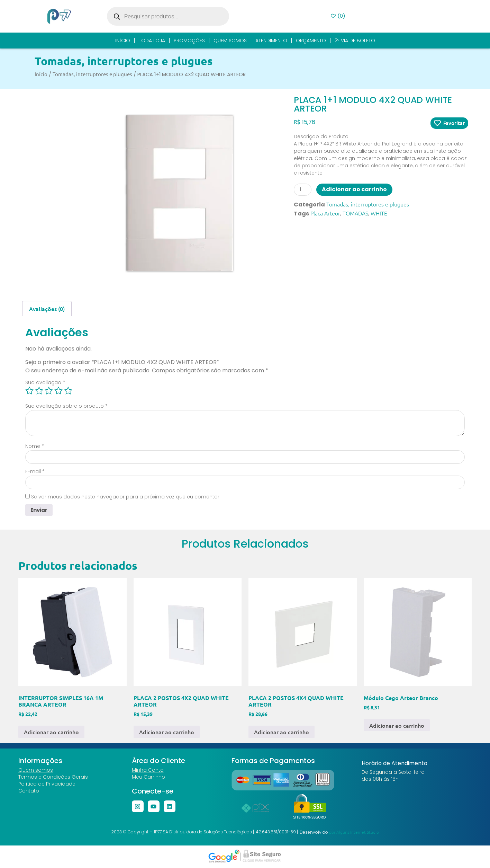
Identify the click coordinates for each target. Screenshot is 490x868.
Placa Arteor (325, 213)
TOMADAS (355, 213)
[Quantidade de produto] (303, 190)
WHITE (379, 213)
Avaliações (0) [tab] (47, 309)
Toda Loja (152, 41)
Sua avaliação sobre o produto (66, 406)
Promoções (189, 41)
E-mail (35, 471)
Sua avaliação (45, 382)
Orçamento (311, 41)
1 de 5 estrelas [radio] (29, 391)
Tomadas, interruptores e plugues (124, 61)
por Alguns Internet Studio (354, 833)
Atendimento (271, 41)
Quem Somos (230, 41)
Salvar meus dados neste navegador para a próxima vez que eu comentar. (126, 497)
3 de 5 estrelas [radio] (49, 391)
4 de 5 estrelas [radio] (58, 391)
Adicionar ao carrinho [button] (51, 733)
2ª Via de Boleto (355, 41)
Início (123, 41)
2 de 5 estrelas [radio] (39, 391)
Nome (35, 446)
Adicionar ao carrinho (354, 189)
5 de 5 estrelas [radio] (68, 391)
